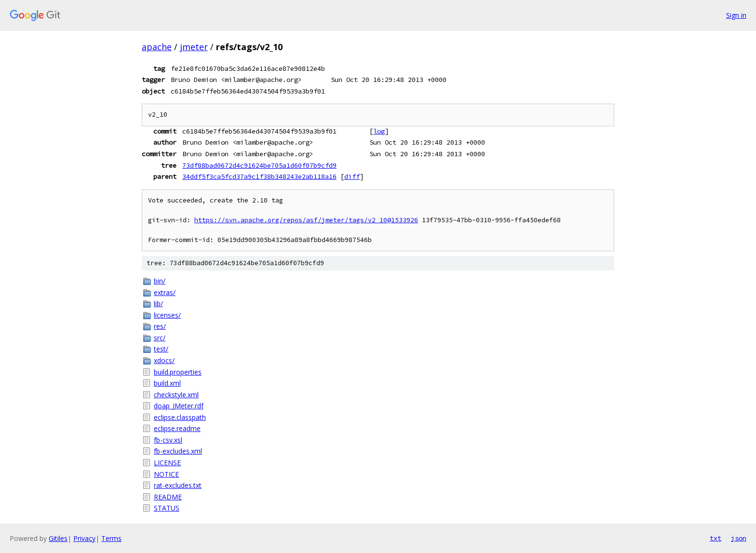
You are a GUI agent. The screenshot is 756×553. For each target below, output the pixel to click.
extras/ (165, 292)
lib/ (158, 303)
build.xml (167, 383)
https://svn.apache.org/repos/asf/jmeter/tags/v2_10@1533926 (306, 220)
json (739, 538)
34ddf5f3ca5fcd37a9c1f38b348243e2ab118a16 (259, 176)
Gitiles (58, 538)
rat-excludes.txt (178, 485)
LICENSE (167, 463)
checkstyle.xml (176, 395)
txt (715, 538)
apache (157, 47)
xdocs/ (164, 360)
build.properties (178, 372)
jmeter (194, 47)
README (168, 497)
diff (352, 176)
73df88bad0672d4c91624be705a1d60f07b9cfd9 (259, 165)
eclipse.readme (177, 428)
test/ (161, 349)
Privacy (84, 538)
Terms (111, 538)
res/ (160, 326)
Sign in (736, 15)
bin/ (160, 281)
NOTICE (166, 474)
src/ (160, 338)
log (379, 131)
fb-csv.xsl (168, 440)
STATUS (167, 508)
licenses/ (167, 315)
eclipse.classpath (180, 417)
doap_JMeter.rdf (179, 406)
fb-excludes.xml (178, 451)
